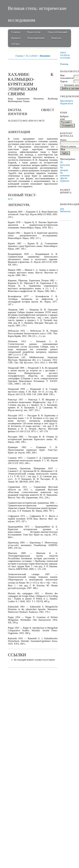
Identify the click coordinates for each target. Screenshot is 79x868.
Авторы (16, 44)
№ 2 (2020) (32, 56)
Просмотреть (67, 101)
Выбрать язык (64, 118)
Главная (16, 32)
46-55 (10, 199)
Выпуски (56, 38)
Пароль (64, 81)
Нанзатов (45, 56)
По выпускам (65, 164)
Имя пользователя (67, 77)
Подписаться (66, 103)
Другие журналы (65, 179)
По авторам (64, 169)
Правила (16, 38)
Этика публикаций (57, 32)
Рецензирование (36, 38)
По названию (65, 174)
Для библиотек (65, 210)
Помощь (64, 64)
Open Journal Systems (65, 55)
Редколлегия (34, 32)
